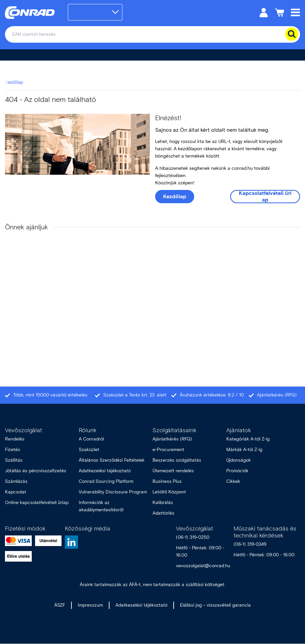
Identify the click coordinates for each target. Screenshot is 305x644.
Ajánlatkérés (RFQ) (172, 439)
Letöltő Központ (169, 492)
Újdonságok (239, 460)
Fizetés (13, 450)
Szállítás (14, 460)
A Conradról (91, 439)
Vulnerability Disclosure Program (113, 492)
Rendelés (15, 439)
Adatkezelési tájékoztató (105, 471)
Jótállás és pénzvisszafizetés (36, 471)
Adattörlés (163, 513)
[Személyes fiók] (264, 12)
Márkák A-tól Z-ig (244, 450)
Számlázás (16, 481)
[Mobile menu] (295, 12)
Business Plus (167, 481)
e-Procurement (168, 450)
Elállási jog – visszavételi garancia (215, 605)
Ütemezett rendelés (173, 471)
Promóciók (237, 471)
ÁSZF (60, 605)
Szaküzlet (89, 450)
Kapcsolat (16, 492)
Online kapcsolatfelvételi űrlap (37, 503)
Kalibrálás (163, 503)
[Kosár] (280, 12)
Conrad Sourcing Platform (106, 481)
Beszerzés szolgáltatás (177, 460)
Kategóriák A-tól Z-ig (248, 439)
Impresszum (90, 605)
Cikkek (233, 481)
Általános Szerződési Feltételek (112, 460)
